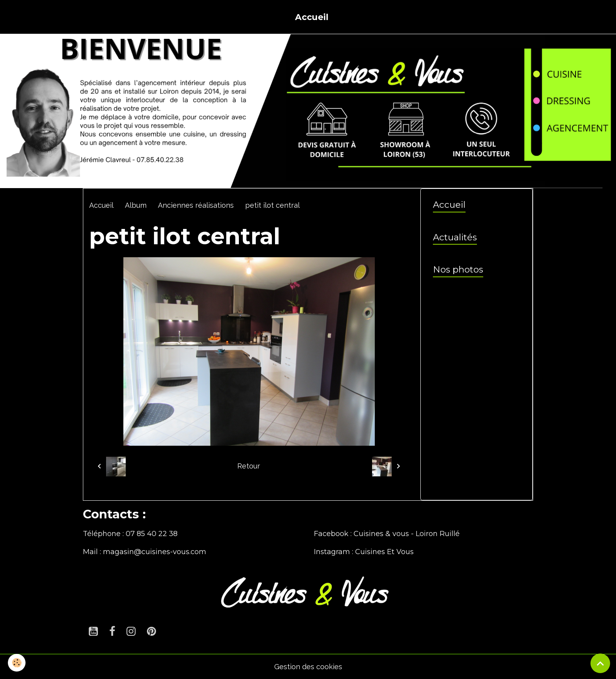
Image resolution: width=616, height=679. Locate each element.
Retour (249, 466)
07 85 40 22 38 (152, 534)
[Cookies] (17, 663)
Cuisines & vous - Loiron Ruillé (407, 534)
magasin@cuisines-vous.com (155, 552)
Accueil (312, 17)
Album (136, 205)
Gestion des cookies (308, 667)
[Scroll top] (600, 663)
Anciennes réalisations (196, 205)
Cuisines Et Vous (384, 552)
